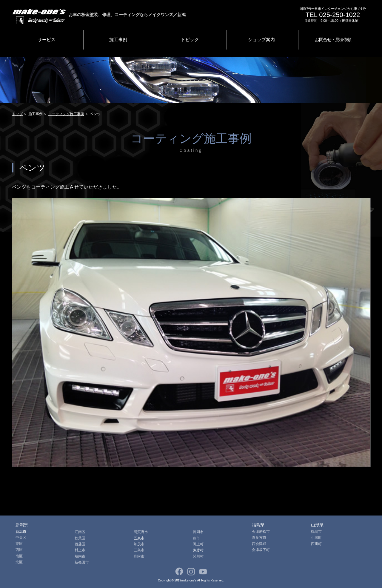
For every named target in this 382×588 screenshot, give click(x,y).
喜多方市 (259, 538)
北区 (19, 562)
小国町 (316, 538)
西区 (19, 550)
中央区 (21, 538)
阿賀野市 (141, 532)
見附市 (139, 556)
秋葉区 (80, 538)
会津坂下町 (261, 550)
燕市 (196, 538)
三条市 (139, 550)
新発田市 (82, 562)
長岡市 (198, 532)
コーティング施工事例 (66, 114)
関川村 (198, 556)
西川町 (316, 544)
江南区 (80, 532)
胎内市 (80, 556)
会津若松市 (261, 532)
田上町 (198, 544)
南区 (19, 556)
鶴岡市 (316, 532)
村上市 (80, 550)
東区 (19, 544)
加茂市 (139, 544)
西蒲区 (80, 544)
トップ (17, 114)
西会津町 (259, 544)
